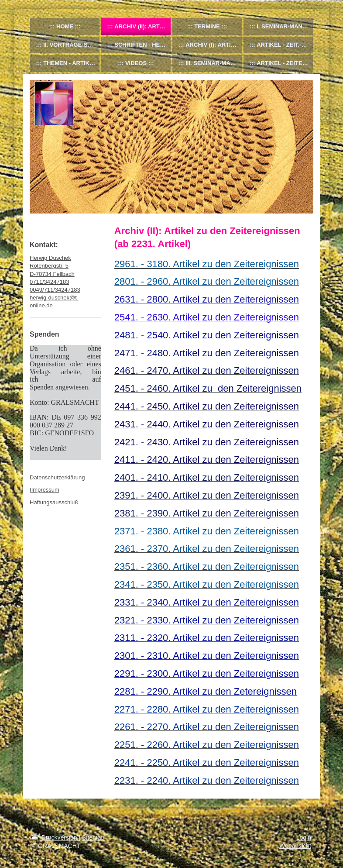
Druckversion (55, 837)
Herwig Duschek (50, 258)
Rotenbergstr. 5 (49, 266)
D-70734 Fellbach (52, 274)
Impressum (45, 490)
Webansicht (295, 846)
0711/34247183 (49, 282)
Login (304, 837)
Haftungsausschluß (54, 502)
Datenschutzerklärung (57, 477)
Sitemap (93, 837)
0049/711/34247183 (55, 290)
